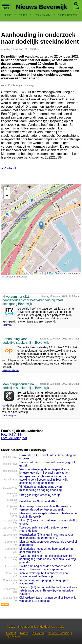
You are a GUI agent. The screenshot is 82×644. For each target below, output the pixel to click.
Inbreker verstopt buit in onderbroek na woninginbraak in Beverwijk (44, 575)
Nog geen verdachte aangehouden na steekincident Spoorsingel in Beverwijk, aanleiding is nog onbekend (44, 480)
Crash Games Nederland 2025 (38, 501)
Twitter (24, 633)
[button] (41, 225)
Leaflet (39, 273)
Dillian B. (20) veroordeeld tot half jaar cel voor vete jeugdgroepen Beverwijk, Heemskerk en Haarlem (48, 590)
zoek (77, 8)
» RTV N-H (8, 325)
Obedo (60, 627)
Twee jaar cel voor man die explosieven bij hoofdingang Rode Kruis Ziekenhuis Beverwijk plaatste (48, 559)
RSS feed (38, 633)
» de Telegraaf (9, 416)
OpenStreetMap (58, 273)
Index (8, 15)
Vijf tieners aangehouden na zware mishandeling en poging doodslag (41, 488)
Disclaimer (13, 636)
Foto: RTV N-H (12, 434)
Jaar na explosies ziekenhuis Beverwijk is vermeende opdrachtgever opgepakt (45, 508)
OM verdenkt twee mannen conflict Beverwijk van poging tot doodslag (48, 599)
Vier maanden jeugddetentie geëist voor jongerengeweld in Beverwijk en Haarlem (45, 471)
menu (6, 6)
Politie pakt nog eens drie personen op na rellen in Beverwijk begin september (45, 568)
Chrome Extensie (59, 633)
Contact (11, 633)
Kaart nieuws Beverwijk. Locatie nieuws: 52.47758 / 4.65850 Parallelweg (40, 230)
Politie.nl (10, 168)
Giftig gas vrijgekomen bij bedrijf (40, 495)
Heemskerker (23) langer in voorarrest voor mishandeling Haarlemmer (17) (46, 536)
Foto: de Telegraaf (14, 438)
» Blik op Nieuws (11, 370)
